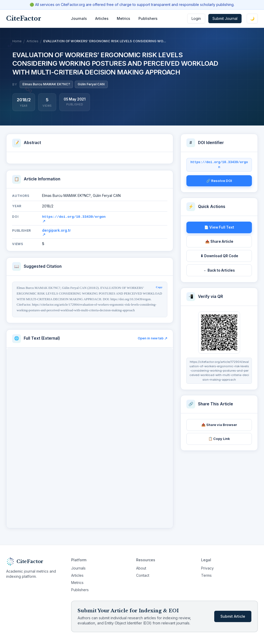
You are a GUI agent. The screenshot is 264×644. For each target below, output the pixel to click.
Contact (143, 575)
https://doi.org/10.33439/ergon (74, 218)
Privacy (207, 568)
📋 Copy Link (219, 439)
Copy (159, 287)
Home (17, 41)
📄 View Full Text (219, 227)
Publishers (148, 18)
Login (196, 18)
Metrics (123, 18)
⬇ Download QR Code (219, 256)
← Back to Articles (219, 270)
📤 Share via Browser (219, 425)
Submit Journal (225, 18)
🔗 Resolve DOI (219, 181)
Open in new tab (152, 338)
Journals (79, 18)
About (141, 568)
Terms (206, 575)
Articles (102, 18)
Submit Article (233, 616)
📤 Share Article (219, 241)
